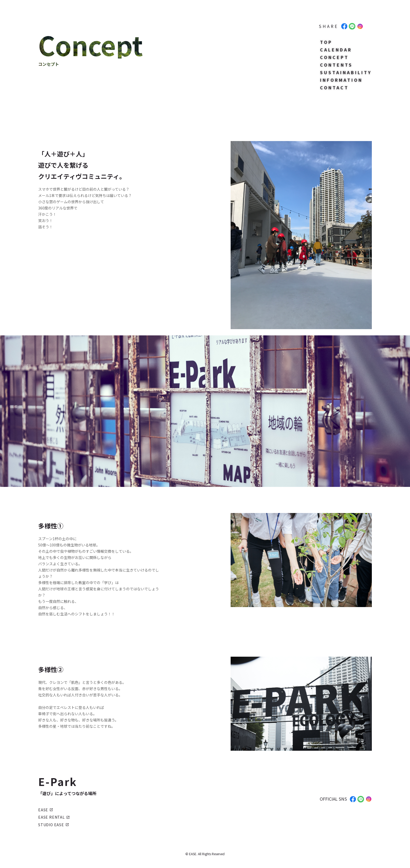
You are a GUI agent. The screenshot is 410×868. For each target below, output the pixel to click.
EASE (46, 810)
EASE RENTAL (54, 817)
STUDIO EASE (54, 825)
